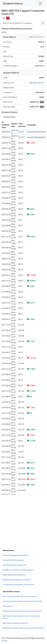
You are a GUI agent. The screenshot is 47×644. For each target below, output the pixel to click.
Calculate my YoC (37, 83)
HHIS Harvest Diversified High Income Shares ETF (20, 596)
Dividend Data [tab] (9, 117)
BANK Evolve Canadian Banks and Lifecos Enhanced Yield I (23, 628)
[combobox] (21, 23)
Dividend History (13, 3)
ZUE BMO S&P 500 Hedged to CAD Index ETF (18, 585)
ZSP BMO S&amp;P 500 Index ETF (14, 565)
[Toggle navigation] (40, 4)
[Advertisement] (23, 519)
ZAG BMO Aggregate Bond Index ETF (16, 555)
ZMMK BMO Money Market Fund (14, 575)
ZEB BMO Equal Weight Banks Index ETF (17, 580)
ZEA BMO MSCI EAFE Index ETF (14, 560)
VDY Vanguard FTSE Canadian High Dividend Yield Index (22, 601)
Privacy (4, 641)
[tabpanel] (23, 308)
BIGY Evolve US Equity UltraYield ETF (16, 623)
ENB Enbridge (8, 606)
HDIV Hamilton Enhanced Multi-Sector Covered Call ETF (22, 611)
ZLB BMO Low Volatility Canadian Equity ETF (18, 570)
